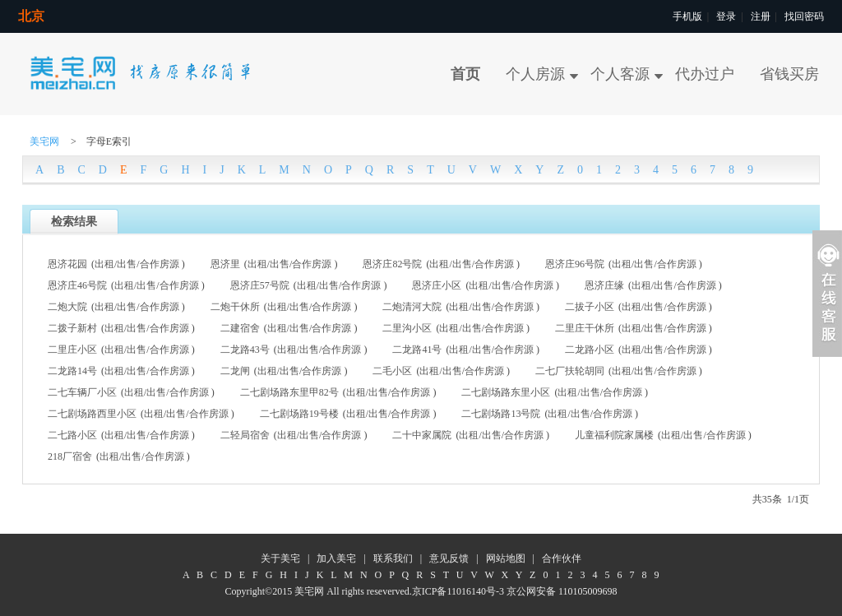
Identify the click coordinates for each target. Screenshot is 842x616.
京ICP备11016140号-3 (458, 591)
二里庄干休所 (585, 328)
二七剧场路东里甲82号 (289, 392)
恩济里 (225, 264)
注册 (761, 16)
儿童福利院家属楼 (614, 435)
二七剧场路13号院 (501, 414)
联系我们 (393, 558)
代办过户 (705, 74)
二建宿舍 (240, 328)
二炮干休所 (235, 307)
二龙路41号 (417, 350)
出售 (127, 264)
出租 (104, 264)
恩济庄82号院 (392, 264)
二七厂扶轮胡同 (570, 371)
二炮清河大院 (412, 307)
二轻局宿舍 (245, 435)
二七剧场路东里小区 (506, 392)
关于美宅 (280, 558)
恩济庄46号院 (77, 285)
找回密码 (804, 16)
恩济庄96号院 (575, 264)
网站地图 (506, 558)
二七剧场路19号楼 (299, 414)
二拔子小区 (590, 307)
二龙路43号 (245, 350)
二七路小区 (72, 435)
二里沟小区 (407, 328)
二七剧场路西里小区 (92, 414)
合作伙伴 (562, 558)
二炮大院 (67, 307)
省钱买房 (789, 74)
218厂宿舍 (70, 456)
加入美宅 (336, 558)
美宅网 (44, 141)
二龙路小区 (590, 350)
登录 (726, 16)
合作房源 (160, 264)
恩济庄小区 (437, 285)
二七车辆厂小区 (82, 392)
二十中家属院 (422, 435)
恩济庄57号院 (260, 285)
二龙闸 (235, 371)
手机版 (687, 16)
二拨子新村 (72, 328)
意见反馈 (449, 558)
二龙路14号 (72, 371)
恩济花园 (67, 264)
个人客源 (620, 74)
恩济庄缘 (604, 285)
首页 (465, 74)
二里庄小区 (72, 350)
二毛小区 (392, 371)
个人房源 (535, 74)
